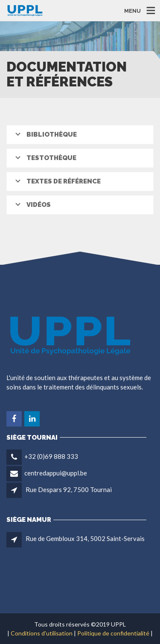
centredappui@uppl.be (56, 473)
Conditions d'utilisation (42, 633)
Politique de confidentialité (113, 633)
